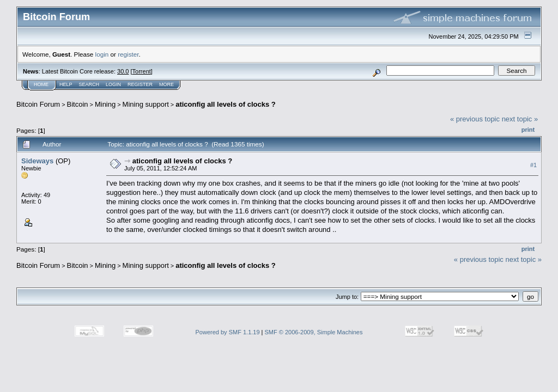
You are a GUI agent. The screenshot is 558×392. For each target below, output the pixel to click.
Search (89, 84)
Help (66, 84)
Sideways (37, 161)
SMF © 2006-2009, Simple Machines (314, 332)
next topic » (520, 119)
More (166, 84)
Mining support (146, 104)
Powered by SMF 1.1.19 (228, 332)
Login (113, 84)
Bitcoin (78, 104)
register (128, 54)
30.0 (123, 71)
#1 (533, 165)
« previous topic (475, 119)
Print (528, 130)
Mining (105, 104)
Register (140, 84)
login (102, 54)
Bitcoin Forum (38, 104)
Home (41, 84)
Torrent (142, 71)
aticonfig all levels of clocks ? (226, 104)
